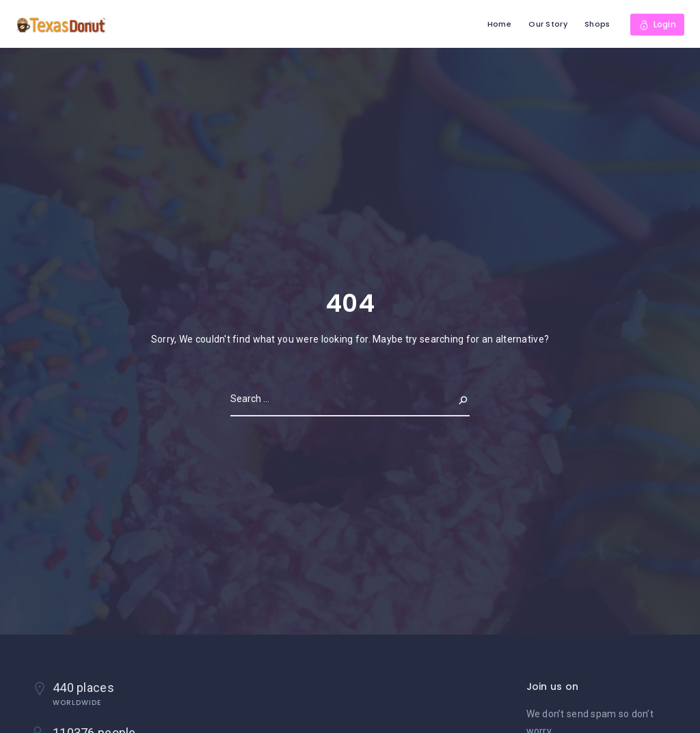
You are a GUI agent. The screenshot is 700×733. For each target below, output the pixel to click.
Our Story (548, 24)
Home (499, 24)
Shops (597, 24)
